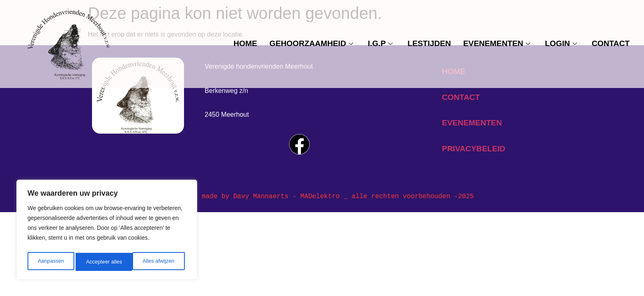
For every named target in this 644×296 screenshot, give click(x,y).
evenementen (497, 43)
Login (561, 43)
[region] (107, 231)
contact (611, 43)
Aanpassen (50, 262)
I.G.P (381, 43)
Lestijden (429, 43)
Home (245, 43)
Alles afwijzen (102, 262)
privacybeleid (474, 149)
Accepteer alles (158, 262)
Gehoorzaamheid (311, 43)
